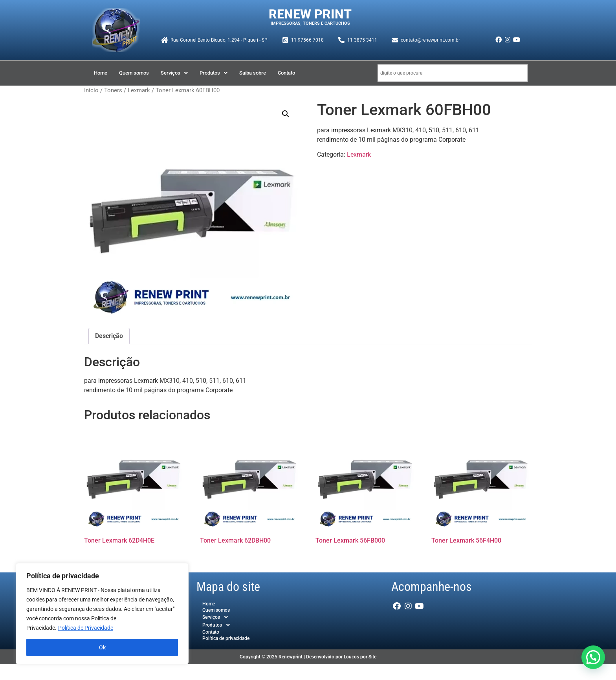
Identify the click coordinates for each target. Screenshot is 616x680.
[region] (102, 614)
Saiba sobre (253, 73)
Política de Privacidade (86, 628)
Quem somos (134, 73)
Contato (286, 73)
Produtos (214, 73)
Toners (113, 90)
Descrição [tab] (109, 336)
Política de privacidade (226, 638)
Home (101, 73)
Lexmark (139, 90)
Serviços (174, 73)
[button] (174, 73)
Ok (102, 647)
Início (91, 90)
